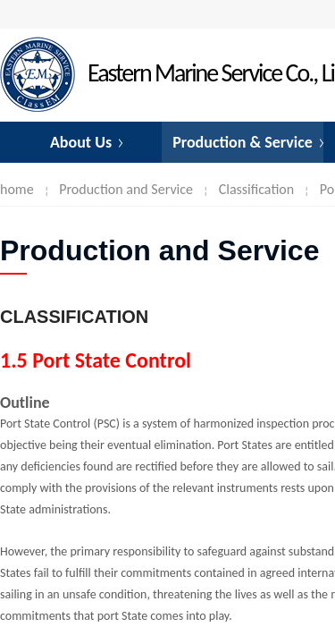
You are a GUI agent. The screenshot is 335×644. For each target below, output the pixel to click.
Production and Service (126, 189)
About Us (81, 142)
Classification (256, 189)
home (17, 189)
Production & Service (243, 142)
